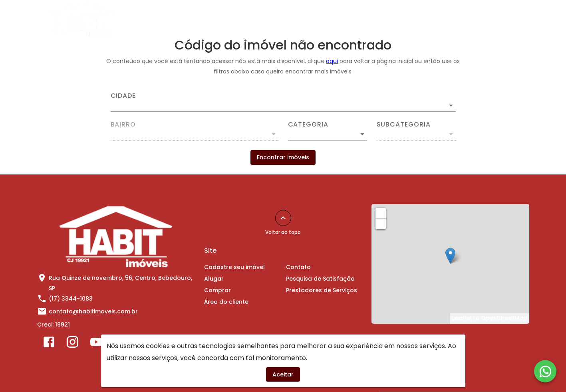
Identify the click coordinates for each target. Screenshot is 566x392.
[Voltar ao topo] (283, 218)
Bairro (123, 125)
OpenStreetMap (504, 318)
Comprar (335, 19)
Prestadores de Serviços (322, 290)
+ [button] (381, 213)
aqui (332, 61)
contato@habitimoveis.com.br (93, 311)
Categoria (308, 125)
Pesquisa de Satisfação (320, 279)
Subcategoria (404, 125)
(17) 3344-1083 (71, 299)
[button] (328, 134)
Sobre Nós (481, 19)
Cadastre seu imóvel (240, 19)
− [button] (381, 224)
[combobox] (283, 102)
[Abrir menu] (516, 19)
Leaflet (462, 318)
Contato (437, 19)
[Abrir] (451, 105)
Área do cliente (387, 19)
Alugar (296, 19)
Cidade (123, 96)
